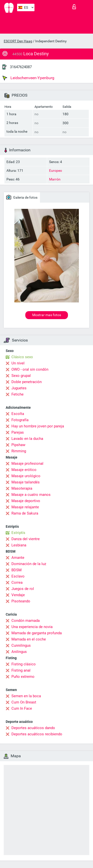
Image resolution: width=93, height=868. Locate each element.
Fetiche (17, 394)
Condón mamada (26, 621)
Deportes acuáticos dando (33, 728)
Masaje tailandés (26, 482)
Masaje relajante (25, 507)
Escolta (18, 414)
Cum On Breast (24, 702)
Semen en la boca (26, 696)
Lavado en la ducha (27, 439)
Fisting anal (21, 670)
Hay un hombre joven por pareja (38, 426)
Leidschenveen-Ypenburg (28, 78)
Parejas (18, 432)
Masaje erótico (24, 470)
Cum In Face (22, 708)
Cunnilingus (21, 645)
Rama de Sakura (25, 513)
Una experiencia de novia (32, 627)
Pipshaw (18, 445)
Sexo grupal (21, 376)
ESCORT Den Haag (18, 41)
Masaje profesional (27, 463)
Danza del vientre (26, 539)
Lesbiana (19, 545)
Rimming (19, 451)
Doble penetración (27, 382)
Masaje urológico (26, 476)
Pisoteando (21, 601)
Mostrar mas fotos (47, 315)
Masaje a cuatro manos (31, 495)
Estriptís (18, 533)
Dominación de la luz (29, 564)
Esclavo (18, 576)
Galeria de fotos (22, 197)
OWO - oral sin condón (30, 369)
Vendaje (18, 595)
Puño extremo (23, 677)
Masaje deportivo (26, 501)
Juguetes (19, 388)
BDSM (16, 570)
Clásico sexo (22, 357)
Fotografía (20, 420)
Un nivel (18, 363)
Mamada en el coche (29, 639)
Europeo (56, 171)
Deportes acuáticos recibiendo (37, 734)
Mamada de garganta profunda (37, 633)
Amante (18, 558)
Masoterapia (22, 488)
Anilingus (19, 652)
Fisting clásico (24, 664)
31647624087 (21, 67)
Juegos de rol (23, 589)
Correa (17, 582)
